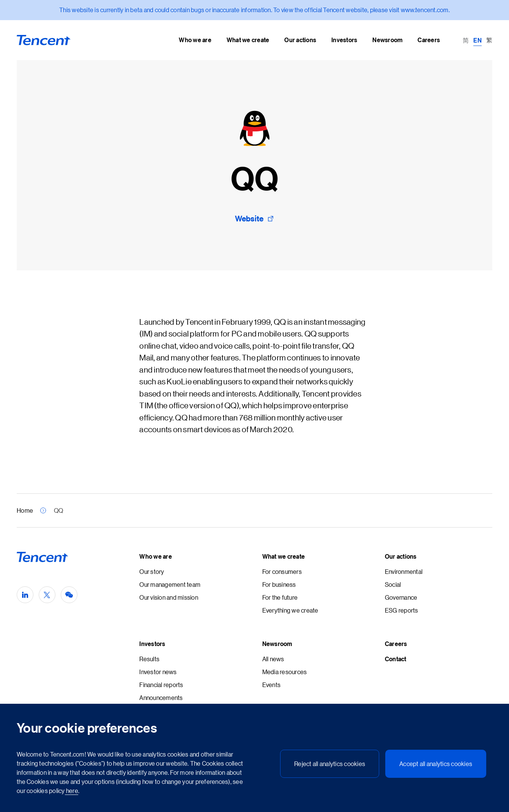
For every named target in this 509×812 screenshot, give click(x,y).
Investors (152, 644)
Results (149, 659)
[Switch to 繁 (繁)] (489, 40)
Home (25, 510)
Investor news (158, 672)
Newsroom (277, 644)
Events (272, 685)
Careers (396, 644)
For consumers (282, 571)
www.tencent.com (425, 10)
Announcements (161, 697)
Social (393, 584)
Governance (401, 597)
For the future (280, 597)
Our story (152, 571)
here (72, 791)
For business (279, 584)
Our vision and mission (169, 597)
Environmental (404, 571)
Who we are (156, 556)
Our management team (170, 584)
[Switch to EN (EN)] (477, 40)
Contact (396, 659)
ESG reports (402, 610)
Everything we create (290, 610)
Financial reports (161, 685)
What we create (284, 556)
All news (273, 659)
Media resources (285, 672)
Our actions (401, 556)
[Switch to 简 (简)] (466, 40)
